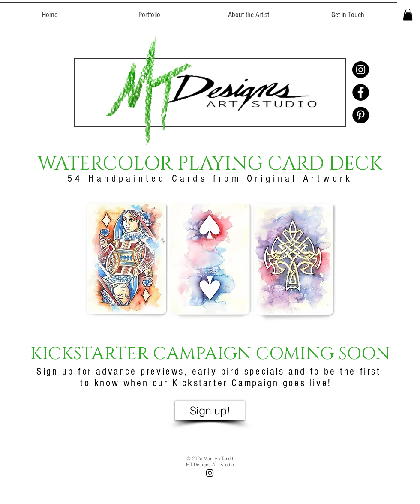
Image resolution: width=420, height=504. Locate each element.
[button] (408, 14)
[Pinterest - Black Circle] (361, 115)
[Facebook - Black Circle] (361, 92)
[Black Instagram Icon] (210, 473)
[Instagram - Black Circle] (361, 70)
